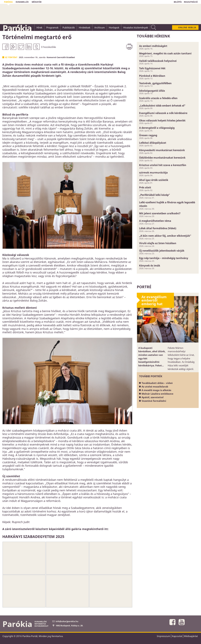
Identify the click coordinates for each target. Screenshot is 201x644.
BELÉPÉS (178, 2)
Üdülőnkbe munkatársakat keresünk (162, 158)
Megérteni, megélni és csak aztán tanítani (165, 53)
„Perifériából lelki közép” (154, 195)
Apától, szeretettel (153, 397)
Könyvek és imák (150, 266)
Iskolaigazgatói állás (152, 91)
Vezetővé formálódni (154, 401)
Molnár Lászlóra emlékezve (157, 394)
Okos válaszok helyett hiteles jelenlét (162, 121)
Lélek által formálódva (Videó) (158, 228)
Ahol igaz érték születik (154, 180)
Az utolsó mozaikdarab (155, 387)
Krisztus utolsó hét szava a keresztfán (163, 165)
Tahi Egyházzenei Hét (152, 68)
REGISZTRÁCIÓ (191, 2)
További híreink (153, 36)
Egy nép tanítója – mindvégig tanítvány (164, 258)
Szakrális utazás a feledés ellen (158, 98)
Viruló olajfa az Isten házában (158, 243)
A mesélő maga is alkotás (156, 390)
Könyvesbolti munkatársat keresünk (162, 150)
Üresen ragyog (148, 135)
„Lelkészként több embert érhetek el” (162, 106)
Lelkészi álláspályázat (153, 143)
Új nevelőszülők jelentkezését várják (162, 251)
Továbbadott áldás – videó (157, 383)
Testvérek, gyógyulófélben (155, 83)
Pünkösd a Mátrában (152, 76)
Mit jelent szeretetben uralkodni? (160, 213)
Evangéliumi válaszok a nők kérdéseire (163, 113)
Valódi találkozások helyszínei (158, 61)
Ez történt (11, 57)
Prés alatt (145, 187)
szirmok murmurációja (153, 173)
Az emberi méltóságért (153, 46)
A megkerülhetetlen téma (155, 221)
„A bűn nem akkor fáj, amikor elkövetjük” (165, 236)
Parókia (17, 28)
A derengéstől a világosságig (157, 128)
